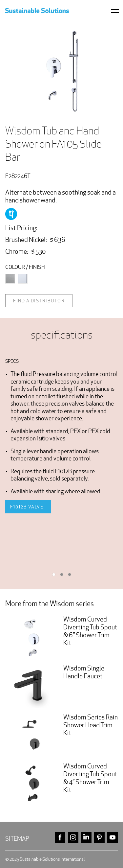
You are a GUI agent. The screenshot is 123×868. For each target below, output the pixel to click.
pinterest (99, 838)
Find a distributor (39, 301)
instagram (73, 838)
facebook (60, 838)
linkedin (86, 838)
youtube (113, 838)
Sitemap (17, 839)
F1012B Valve (27, 507)
